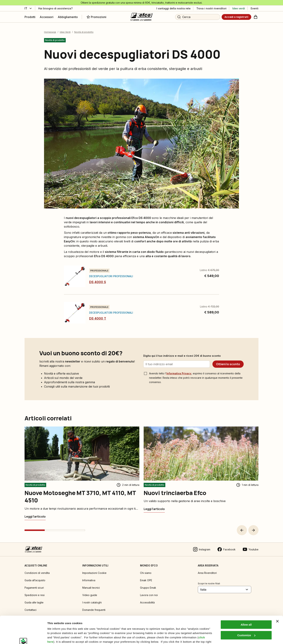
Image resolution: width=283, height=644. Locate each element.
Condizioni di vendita (37, 573)
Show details (56, 637)
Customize (246, 612)
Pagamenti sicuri (34, 588)
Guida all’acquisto (35, 580)
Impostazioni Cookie (94, 573)
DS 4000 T (98, 318)
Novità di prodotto (84, 32)
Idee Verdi (65, 32)
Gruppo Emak (148, 588)
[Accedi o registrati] (236, 17)
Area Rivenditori (207, 573)
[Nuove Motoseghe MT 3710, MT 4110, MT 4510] (35, 516)
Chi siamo (146, 573)
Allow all (246, 601)
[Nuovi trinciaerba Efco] (154, 509)
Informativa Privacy (179, 373)
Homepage (50, 32)
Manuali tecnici (91, 588)
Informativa (89, 580)
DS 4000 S (98, 282)
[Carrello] (256, 17)
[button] (242, 530)
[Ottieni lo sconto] (228, 364)
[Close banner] (277, 598)
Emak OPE (146, 580)
